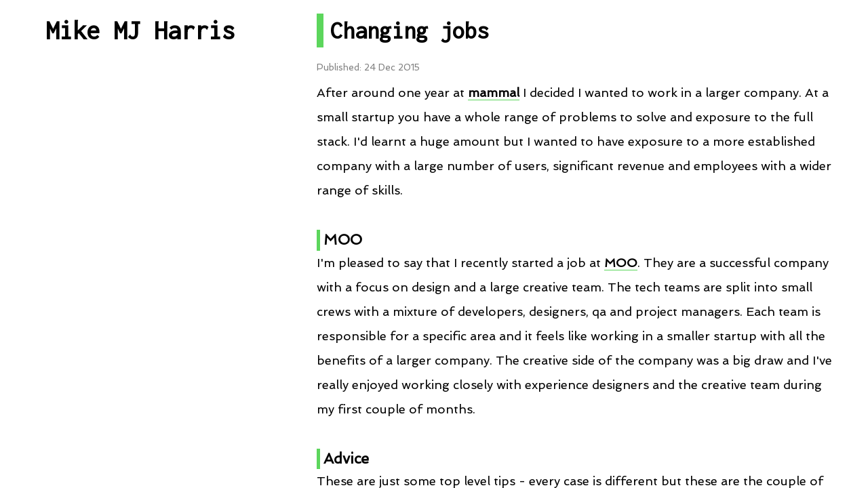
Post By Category (140, 202)
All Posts (140, 136)
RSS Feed (140, 399)
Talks (140, 333)
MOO (621, 263)
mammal (494, 93)
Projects (140, 267)
